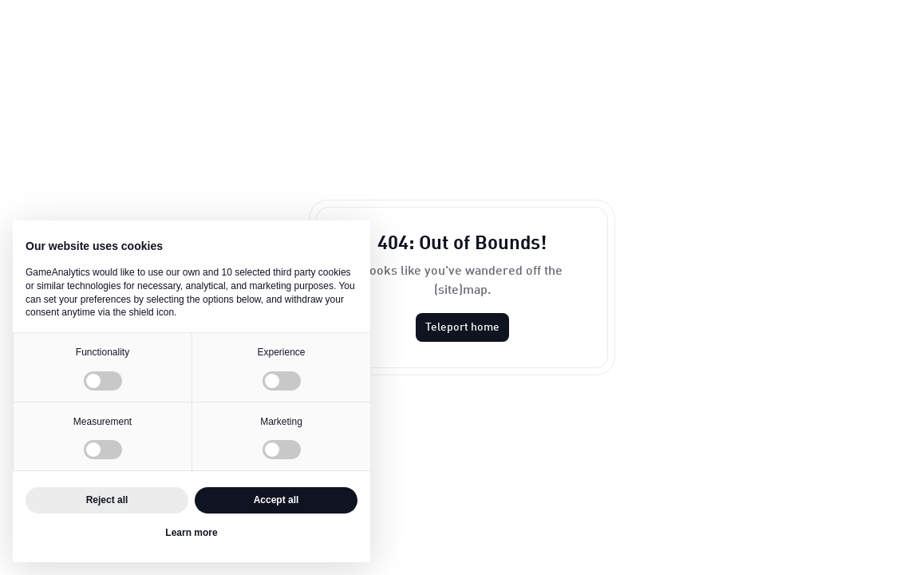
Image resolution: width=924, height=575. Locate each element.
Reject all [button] (107, 500)
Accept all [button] (276, 500)
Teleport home (462, 327)
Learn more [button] (191, 533)
